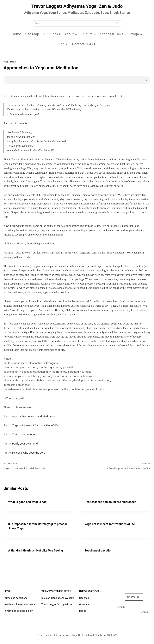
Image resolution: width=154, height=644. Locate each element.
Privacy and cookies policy (18, 611)
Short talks (10, 62)
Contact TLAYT (84, 44)
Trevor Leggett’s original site (57, 604)
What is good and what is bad (27, 502)
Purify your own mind (25, 444)
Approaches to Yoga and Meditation (34, 417)
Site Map (32, 34)
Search (121, 607)
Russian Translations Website (58, 598)
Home (16, 34)
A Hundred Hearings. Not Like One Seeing (36, 550)
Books (83, 611)
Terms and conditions (16, 598)
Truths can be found (24, 435)
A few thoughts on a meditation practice (115, 466)
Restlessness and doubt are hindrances (110, 502)
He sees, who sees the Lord (29, 453)
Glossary (84, 604)
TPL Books (52, 34)
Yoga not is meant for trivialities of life (35, 425)
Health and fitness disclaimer (20, 604)
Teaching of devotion (98, 550)
